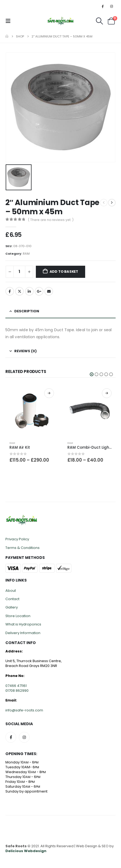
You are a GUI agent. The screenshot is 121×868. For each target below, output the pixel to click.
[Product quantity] (19, 272)
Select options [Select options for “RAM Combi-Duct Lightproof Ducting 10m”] (107, 393)
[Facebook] (103, 6)
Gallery (12, 607)
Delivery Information (23, 633)
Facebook (10, 291)
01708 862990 (17, 691)
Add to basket (64, 272)
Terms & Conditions (23, 548)
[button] (10, 21)
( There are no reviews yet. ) (51, 220)
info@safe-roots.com (24, 710)
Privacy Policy (17, 539)
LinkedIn (29, 291)
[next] (112, 203)
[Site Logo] (60, 21)
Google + (39, 291)
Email (49, 291)
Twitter (19, 291)
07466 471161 (16, 686)
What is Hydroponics (23, 624)
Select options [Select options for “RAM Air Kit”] (49, 393)
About (11, 591)
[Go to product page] (32, 411)
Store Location (18, 616)
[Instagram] (112, 6)
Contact (12, 599)
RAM (26, 254)
